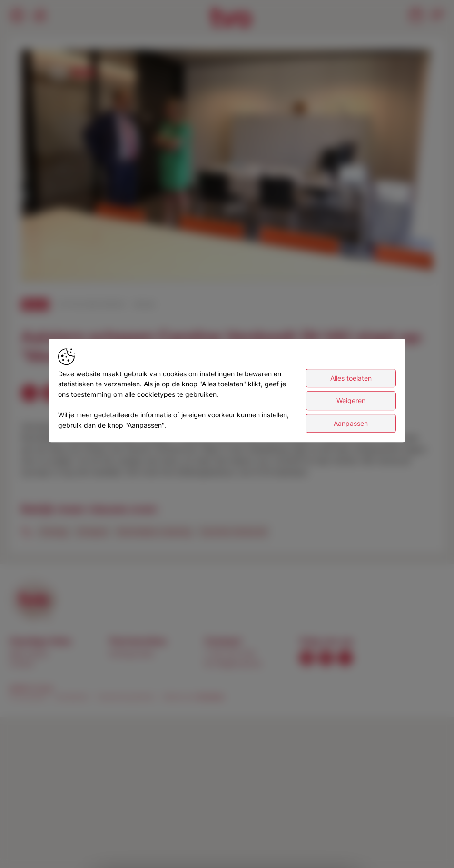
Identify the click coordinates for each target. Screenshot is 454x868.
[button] (229, 167)
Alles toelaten (351, 378)
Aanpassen (351, 423)
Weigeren (351, 401)
